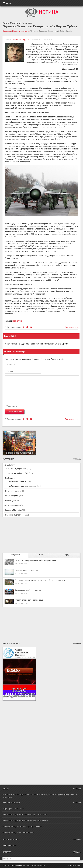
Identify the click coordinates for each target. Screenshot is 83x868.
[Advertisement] (19, 536)
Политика (17, 321)
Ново (41, 555)
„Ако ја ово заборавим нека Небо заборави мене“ (36, 560)
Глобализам (10, 478)
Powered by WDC (74, 866)
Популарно (15, 555)
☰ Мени (7, 3)
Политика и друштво (21, 31)
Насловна (7, 31)
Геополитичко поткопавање (26, 570)
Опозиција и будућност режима (28, 590)
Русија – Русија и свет (17, 469)
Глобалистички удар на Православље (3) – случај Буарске (25, 820)
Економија (10, 501)
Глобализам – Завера (17, 481)
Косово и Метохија (13, 510)
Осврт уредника (12, 496)
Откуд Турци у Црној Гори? (13, 809)
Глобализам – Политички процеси (22, 486)
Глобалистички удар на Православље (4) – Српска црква (25, 815)
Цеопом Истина (17, 866)
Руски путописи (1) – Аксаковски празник (18, 832)
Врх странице (72, 327)
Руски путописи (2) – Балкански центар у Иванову (22, 826)
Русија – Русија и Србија (18, 473)
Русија (8, 465)
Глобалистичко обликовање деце (29, 600)
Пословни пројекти (13, 491)
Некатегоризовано (13, 505)
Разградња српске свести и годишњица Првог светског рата (40, 580)
